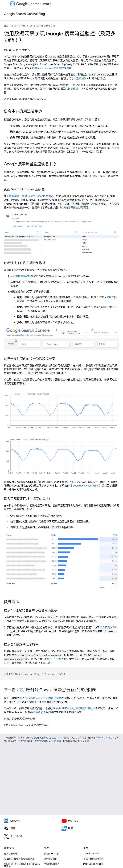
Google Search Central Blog (24, 14)
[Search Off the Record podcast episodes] (90, 828)
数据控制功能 (23, 276)
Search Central (34, 4)
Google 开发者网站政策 (36, 741)
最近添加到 (80, 78)
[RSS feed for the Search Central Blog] (33, 828)
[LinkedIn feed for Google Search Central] (33, 821)
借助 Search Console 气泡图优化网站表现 (43, 698)
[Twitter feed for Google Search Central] (33, 836)
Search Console (91, 854)
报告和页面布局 (109, 627)
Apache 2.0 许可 (103, 738)
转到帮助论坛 (11, 854)
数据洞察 (14, 196)
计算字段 (61, 659)
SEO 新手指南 (50, 859)
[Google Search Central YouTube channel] (90, 821)
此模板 (74, 89)
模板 (80, 172)
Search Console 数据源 (41, 196)
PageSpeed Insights (93, 864)
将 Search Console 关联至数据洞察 (52, 68)
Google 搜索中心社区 (65, 708)
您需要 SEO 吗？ (52, 854)
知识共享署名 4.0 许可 (54, 738)
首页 (6, 26)
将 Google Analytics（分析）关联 (88, 486)
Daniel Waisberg (20, 725)
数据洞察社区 (87, 708)
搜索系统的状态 (51, 864)
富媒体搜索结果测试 (93, 859)
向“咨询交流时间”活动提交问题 (19, 859)
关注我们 (38, 712)
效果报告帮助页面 (78, 208)
